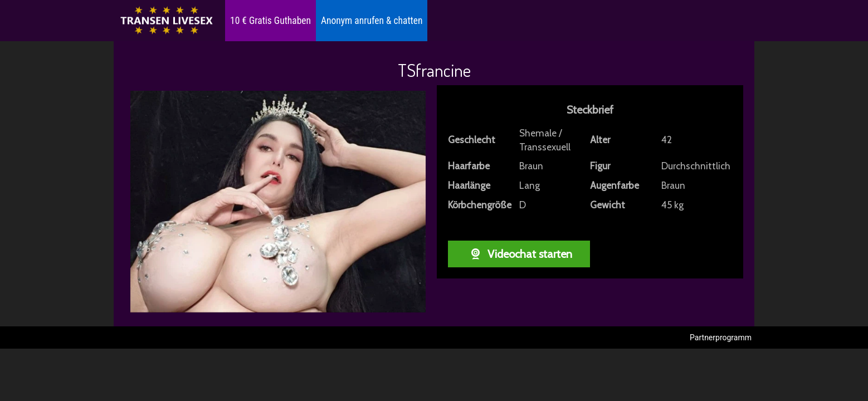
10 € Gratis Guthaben (270, 21)
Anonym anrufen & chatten (372, 21)
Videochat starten (519, 254)
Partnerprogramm (721, 338)
